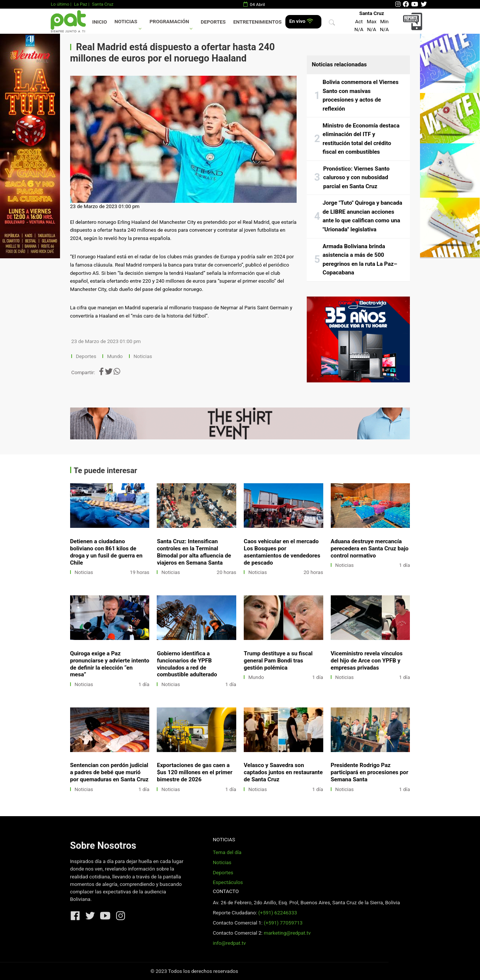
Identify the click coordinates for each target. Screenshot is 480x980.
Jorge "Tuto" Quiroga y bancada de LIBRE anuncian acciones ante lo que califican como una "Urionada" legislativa (362, 216)
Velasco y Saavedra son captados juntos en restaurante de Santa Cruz (283, 772)
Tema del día (227, 852)
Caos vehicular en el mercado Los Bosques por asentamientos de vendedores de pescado (282, 552)
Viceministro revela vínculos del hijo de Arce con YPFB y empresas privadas (367, 661)
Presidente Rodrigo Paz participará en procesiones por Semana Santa (370, 772)
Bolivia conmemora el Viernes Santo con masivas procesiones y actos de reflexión (360, 95)
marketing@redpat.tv (287, 933)
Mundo (115, 356)
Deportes (213, 22)
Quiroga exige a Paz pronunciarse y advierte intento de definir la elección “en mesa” (110, 664)
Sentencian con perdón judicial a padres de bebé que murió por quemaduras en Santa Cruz (109, 772)
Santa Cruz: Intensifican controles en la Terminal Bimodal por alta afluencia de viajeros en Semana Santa (194, 552)
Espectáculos (228, 882)
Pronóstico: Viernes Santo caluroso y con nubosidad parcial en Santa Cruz (356, 178)
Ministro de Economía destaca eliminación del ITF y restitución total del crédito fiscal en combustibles (361, 139)
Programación (169, 22)
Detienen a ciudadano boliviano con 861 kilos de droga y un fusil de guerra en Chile (106, 552)
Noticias (126, 22)
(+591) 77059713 (283, 923)
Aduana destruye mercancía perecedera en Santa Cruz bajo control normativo (370, 548)
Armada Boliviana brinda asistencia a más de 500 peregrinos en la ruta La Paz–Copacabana (360, 260)
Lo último (60, 4)
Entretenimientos (257, 22)
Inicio (100, 22)
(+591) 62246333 (278, 913)
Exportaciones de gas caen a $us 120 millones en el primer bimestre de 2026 (194, 772)
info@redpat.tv (229, 943)
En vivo (301, 21)
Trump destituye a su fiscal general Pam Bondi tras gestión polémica (278, 661)
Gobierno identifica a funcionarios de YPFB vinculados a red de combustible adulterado (187, 664)
